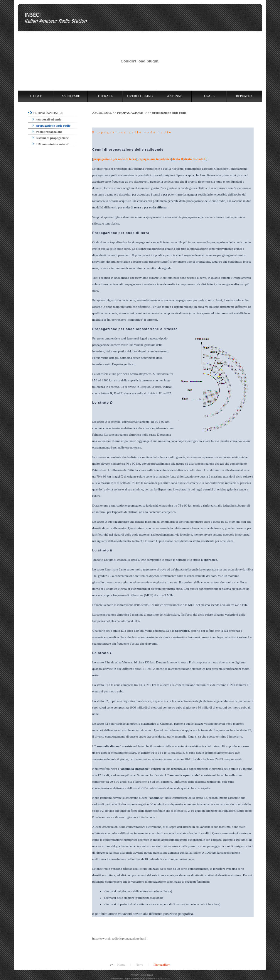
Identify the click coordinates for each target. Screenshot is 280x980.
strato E (189, 159)
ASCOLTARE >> (105, 113)
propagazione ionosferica (154, 159)
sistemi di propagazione (51, 138)
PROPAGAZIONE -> (46, 113)
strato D (177, 159)
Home (121, 964)
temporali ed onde (47, 119)
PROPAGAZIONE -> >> (135, 113)
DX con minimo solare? (51, 144)
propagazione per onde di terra (115, 159)
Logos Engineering (134, 979)
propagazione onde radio (52, 125)
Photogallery (162, 964)
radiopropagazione (47, 132)
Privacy (135, 975)
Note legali (147, 975)
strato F (201, 159)
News (139, 964)
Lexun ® (151, 979)
